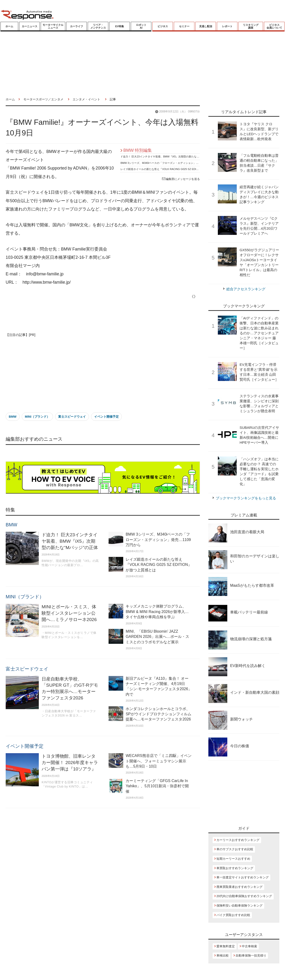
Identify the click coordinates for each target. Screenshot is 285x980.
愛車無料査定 (226, 946)
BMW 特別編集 (138, 150)
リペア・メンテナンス (98, 26)
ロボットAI (141, 26)
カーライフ (77, 26)
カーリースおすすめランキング (238, 840)
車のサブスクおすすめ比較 (235, 849)
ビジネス (163, 26)
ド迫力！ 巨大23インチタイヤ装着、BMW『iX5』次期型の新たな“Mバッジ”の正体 (168, 157)
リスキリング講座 (251, 26)
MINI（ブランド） (37, 417)
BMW (13, 417)
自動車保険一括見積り (251, 955)
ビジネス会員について (274, 26)
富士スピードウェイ (72, 417)
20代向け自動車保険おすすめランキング (244, 896)
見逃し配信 (206, 26)
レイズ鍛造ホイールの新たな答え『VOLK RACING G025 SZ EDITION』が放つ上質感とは (173, 169)
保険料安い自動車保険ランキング (239, 906)
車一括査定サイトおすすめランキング (243, 877)
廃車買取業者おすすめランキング (239, 887)
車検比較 (223, 955)
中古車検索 (249, 946)
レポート (227, 26)
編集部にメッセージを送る (181, 179)
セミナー (184, 26)
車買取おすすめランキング (235, 868)
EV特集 (120, 26)
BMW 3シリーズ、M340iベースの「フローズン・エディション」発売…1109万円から (170, 163)
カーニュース (30, 26)
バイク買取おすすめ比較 (233, 915)
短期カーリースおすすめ (233, 859)
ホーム (9, 26)
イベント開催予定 (106, 417)
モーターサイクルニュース (53, 26)
